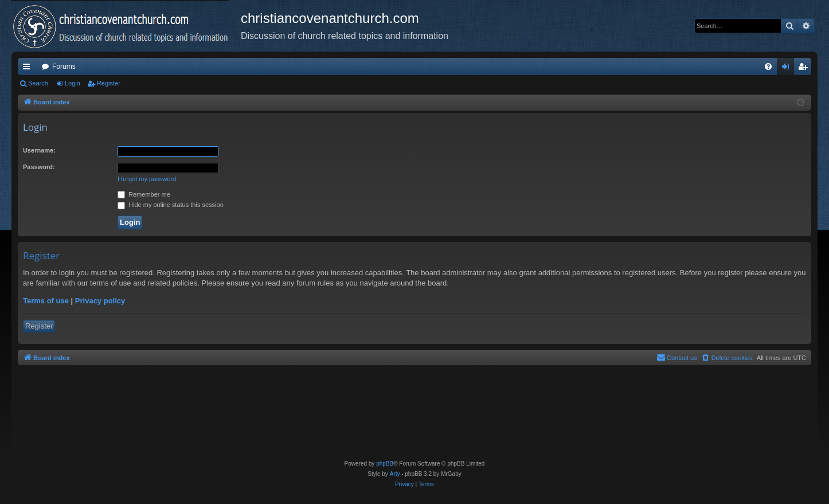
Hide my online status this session (171, 205)
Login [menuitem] (788, 69)
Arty (395, 474)
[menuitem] (768, 67)
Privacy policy (100, 301)
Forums (64, 67)
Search (38, 83)
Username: (39, 150)
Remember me (144, 194)
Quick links (29, 69)
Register (109, 83)
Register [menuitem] (805, 69)
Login (73, 83)
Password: (39, 167)
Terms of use (46, 301)
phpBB (385, 464)
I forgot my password (147, 179)
